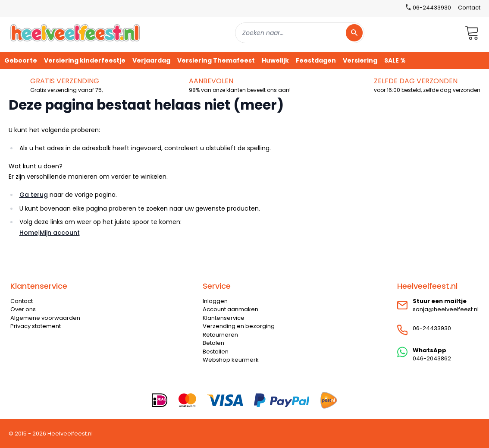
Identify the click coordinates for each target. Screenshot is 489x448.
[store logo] (75, 33)
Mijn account (60, 233)
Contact (469, 8)
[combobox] (300, 33)
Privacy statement (36, 326)
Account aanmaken (230, 309)
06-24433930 (432, 328)
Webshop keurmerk (231, 360)
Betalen (213, 343)
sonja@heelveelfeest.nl (446, 309)
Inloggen (215, 301)
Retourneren (220, 335)
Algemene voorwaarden (45, 318)
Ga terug (34, 195)
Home (29, 233)
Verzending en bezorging (239, 326)
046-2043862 (432, 358)
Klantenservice (224, 318)
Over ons (23, 309)
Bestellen (216, 352)
